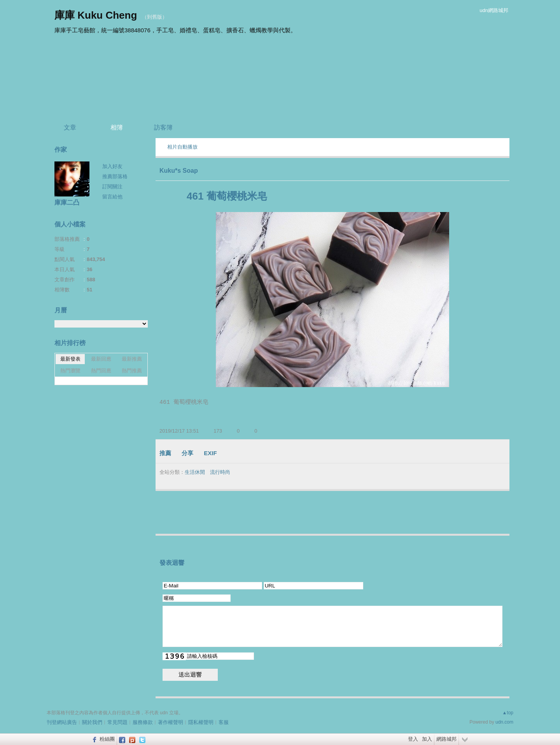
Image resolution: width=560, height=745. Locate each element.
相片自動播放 (182, 147)
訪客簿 (163, 127)
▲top (508, 713)
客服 (224, 722)
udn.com (504, 722)
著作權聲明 (171, 722)
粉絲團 (107, 739)
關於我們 (92, 722)
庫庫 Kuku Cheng (96, 15)
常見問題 (117, 722)
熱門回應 (101, 371)
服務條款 (143, 722)
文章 (70, 127)
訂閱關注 (112, 187)
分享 (187, 453)
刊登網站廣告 (62, 722)
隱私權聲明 (201, 722)
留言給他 (112, 197)
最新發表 (70, 359)
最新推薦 (132, 359)
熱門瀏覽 (70, 371)
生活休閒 (195, 472)
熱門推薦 (132, 371)
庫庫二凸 (67, 202)
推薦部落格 (115, 176)
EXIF (210, 453)
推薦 (165, 453)
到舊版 (155, 17)
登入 (413, 739)
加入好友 (112, 166)
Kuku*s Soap (179, 171)
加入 (427, 739)
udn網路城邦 (494, 10)
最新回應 (101, 359)
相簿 (117, 127)
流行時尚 (220, 472)
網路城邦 (446, 739)
